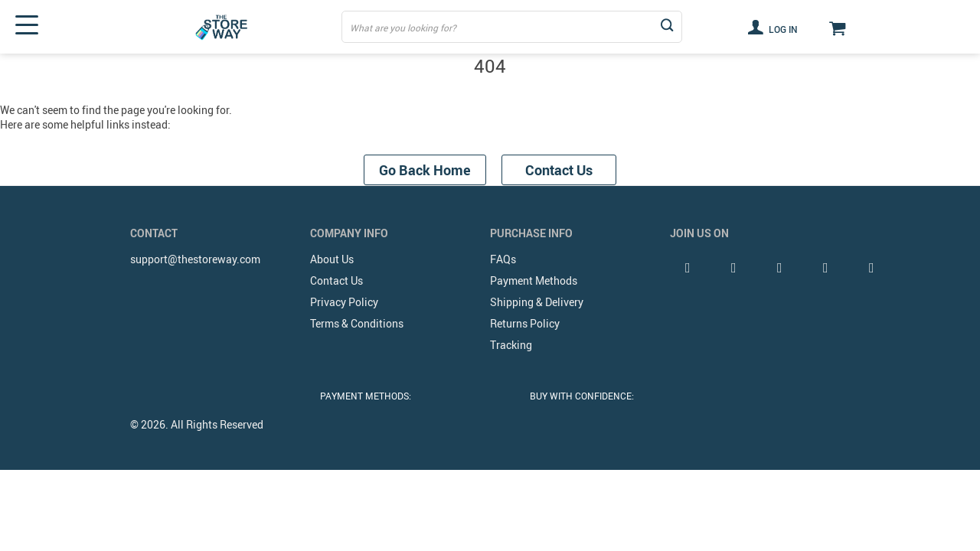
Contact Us (559, 170)
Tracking (511, 345)
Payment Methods (534, 280)
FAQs (503, 259)
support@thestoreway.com (195, 259)
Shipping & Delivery (537, 302)
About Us (332, 259)
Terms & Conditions (357, 323)
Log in (773, 27)
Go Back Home (425, 170)
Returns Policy (525, 323)
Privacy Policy (344, 302)
